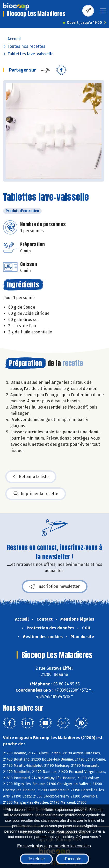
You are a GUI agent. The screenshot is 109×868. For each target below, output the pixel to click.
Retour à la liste (31, 477)
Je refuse (36, 859)
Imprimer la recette (36, 494)
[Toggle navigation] (103, 13)
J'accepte (73, 859)
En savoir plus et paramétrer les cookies (54, 846)
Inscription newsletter (55, 587)
